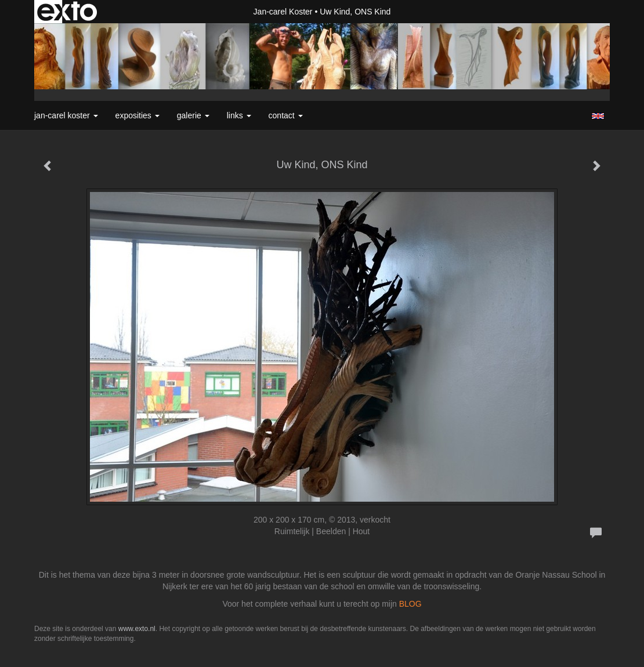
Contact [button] (286, 115)
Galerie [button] (193, 115)
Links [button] (239, 115)
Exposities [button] (138, 115)
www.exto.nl (137, 629)
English (598, 116)
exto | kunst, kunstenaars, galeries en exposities (67, 12)
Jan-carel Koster (283, 12)
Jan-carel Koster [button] (66, 115)
